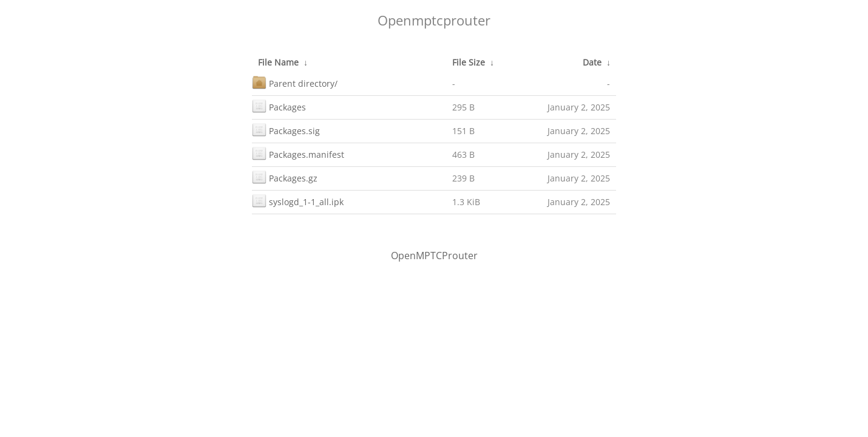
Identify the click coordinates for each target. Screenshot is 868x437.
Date (592, 62)
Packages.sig (286, 130)
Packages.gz (285, 177)
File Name (278, 62)
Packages (279, 106)
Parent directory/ (295, 82)
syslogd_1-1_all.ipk (298, 201)
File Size (469, 62)
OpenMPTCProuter (434, 256)
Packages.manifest (298, 153)
